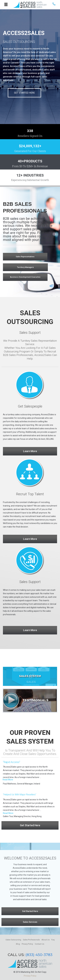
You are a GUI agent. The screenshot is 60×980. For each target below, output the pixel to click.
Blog (18, 944)
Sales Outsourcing (13, 940)
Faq (53, 940)
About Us (46, 940)
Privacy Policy (27, 944)
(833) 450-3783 (39, 955)
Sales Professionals (31, 940)
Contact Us (39, 944)
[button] (6, 5)
